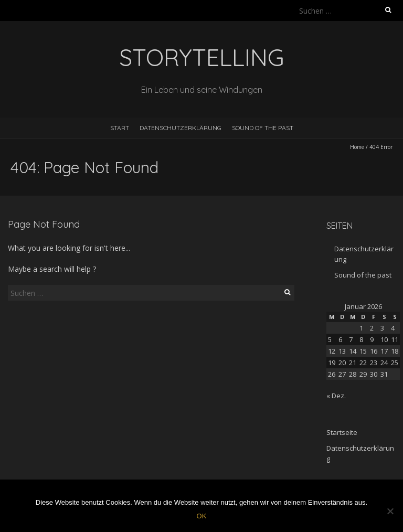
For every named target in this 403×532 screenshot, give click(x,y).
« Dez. (336, 396)
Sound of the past (263, 128)
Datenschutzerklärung (181, 128)
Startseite (342, 432)
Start (120, 128)
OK (202, 516)
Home (357, 147)
